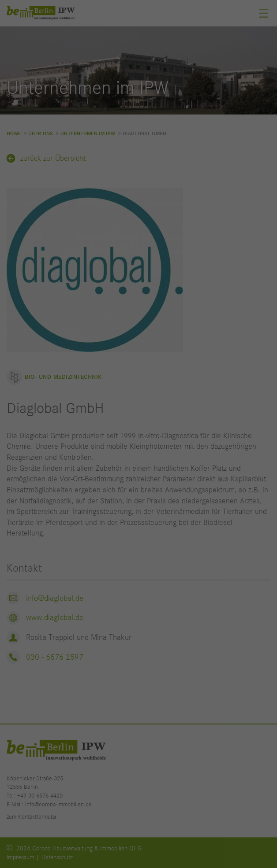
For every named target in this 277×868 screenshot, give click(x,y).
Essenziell (50, 399)
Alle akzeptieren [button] (139, 490)
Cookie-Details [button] (99, 595)
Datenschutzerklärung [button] (142, 595)
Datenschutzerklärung (151, 371)
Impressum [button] (182, 595)
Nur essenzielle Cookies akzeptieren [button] (138, 546)
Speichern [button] (138, 518)
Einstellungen (114, 381)
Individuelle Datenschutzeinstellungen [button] (138, 574)
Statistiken (51, 438)
